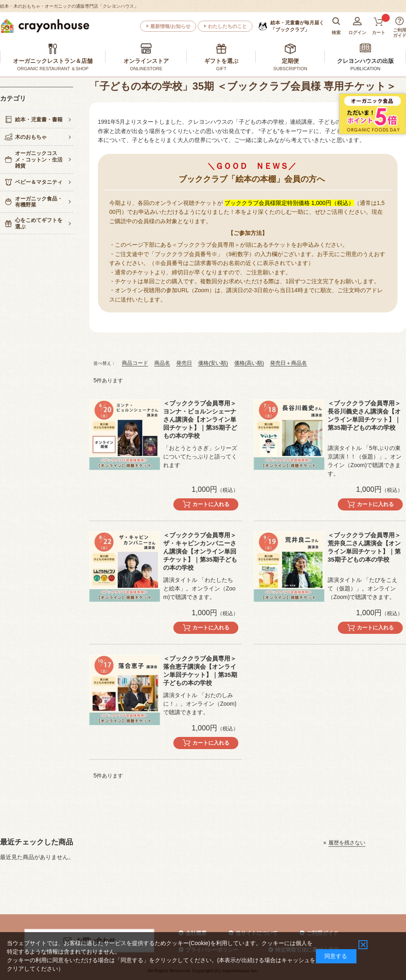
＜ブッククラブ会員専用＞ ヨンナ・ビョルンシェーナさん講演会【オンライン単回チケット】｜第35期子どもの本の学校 (200, 419)
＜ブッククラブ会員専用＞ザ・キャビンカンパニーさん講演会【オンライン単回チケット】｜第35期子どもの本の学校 (200, 551)
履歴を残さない (347, 843)
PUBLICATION (365, 69)
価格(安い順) (213, 363)
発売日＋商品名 (288, 363)
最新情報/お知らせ (170, 26)
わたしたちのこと (227, 26)
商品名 (162, 363)
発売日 (184, 363)
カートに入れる (211, 504)
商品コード (135, 363)
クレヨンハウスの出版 (365, 61)
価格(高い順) (249, 363)
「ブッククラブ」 (297, 26)
